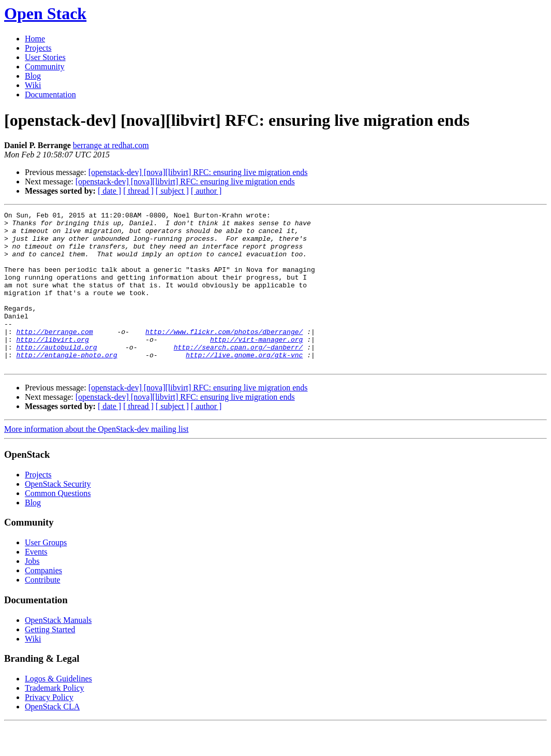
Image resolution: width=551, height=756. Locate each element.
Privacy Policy (49, 728)
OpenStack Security (58, 515)
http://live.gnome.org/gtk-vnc (244, 384)
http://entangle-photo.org (66, 384)
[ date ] (109, 191)
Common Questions (58, 524)
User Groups (46, 573)
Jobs (32, 592)
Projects (38, 48)
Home (35, 39)
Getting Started (50, 660)
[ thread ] (138, 191)
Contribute (42, 611)
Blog (33, 76)
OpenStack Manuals (58, 651)
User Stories (45, 57)
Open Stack (45, 13)
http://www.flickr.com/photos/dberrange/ (224, 356)
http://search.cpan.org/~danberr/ (239, 375)
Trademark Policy (55, 719)
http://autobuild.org (56, 375)
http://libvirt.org (52, 366)
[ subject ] (172, 191)
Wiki (33, 85)
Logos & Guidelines (58, 710)
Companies (43, 601)
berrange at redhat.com (111, 145)
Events (36, 583)
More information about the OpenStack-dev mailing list (96, 460)
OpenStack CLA (52, 738)
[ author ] (206, 191)
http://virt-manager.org (256, 366)
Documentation (50, 94)
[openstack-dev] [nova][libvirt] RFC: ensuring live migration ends (198, 172)
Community (44, 67)
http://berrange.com (54, 356)
